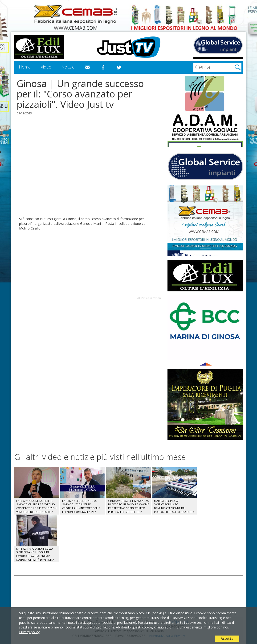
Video (46, 67)
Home (25, 67)
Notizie (68, 67)
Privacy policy (29, 632)
